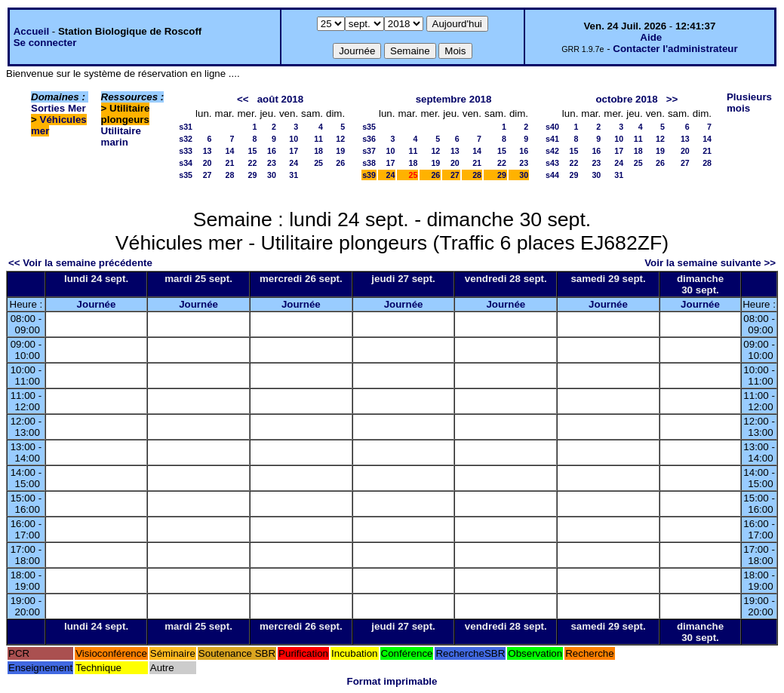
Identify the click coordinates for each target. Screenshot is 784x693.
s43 (552, 163)
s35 (186, 175)
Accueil (31, 31)
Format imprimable (392, 681)
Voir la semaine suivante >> (710, 263)
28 (230, 175)
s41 (552, 139)
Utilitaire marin (121, 136)
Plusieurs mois (749, 103)
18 (318, 151)
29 (253, 175)
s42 (552, 151)
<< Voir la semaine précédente (80, 263)
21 (230, 163)
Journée (97, 304)
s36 (369, 139)
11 (318, 139)
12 (340, 139)
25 (318, 163)
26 (340, 163)
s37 (369, 151)
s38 (369, 163)
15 (253, 151)
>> (672, 99)
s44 (552, 175)
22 (253, 163)
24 (294, 163)
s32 (186, 139)
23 (272, 163)
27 (208, 175)
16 (272, 151)
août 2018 (281, 99)
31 (294, 175)
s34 (186, 163)
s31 (186, 127)
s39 (369, 175)
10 (294, 139)
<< (243, 99)
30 (272, 175)
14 (230, 151)
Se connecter (45, 43)
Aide (651, 37)
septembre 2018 (454, 99)
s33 (186, 151)
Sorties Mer (58, 108)
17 (294, 151)
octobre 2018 (626, 99)
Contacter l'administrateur (675, 49)
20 (208, 163)
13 (208, 151)
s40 (552, 127)
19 (340, 151)
